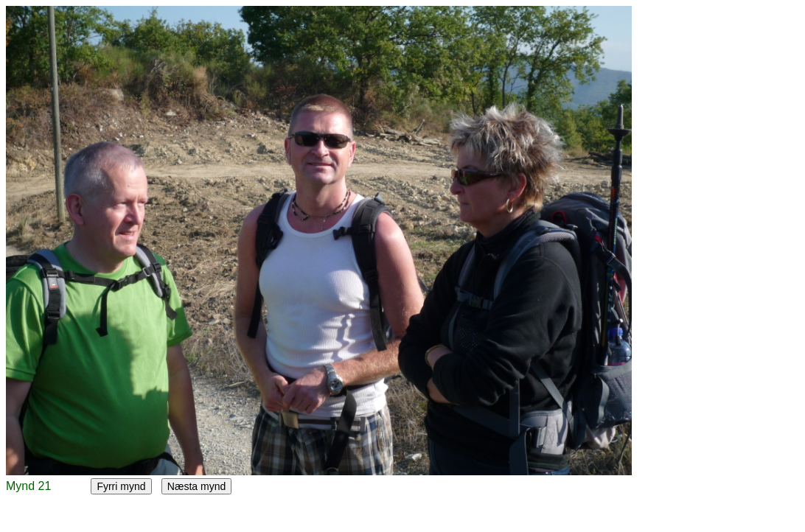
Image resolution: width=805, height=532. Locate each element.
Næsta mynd (196, 486)
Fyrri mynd (121, 486)
